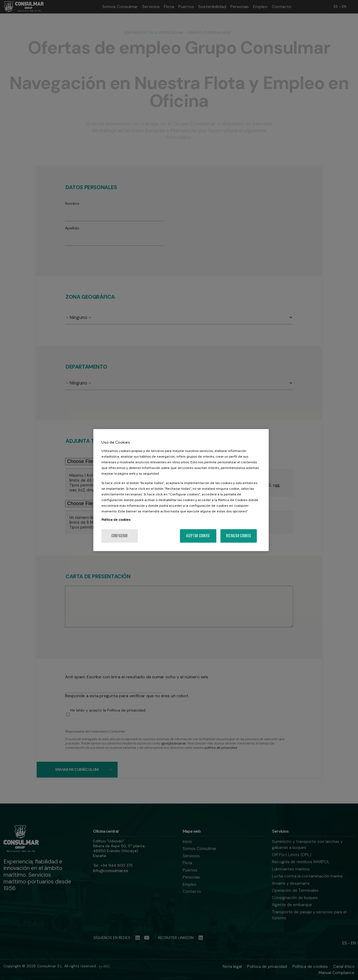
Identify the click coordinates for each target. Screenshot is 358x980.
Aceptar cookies (198, 536)
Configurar (120, 536)
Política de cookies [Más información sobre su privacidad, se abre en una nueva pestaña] (116, 520)
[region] (181, 490)
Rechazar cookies (238, 536)
